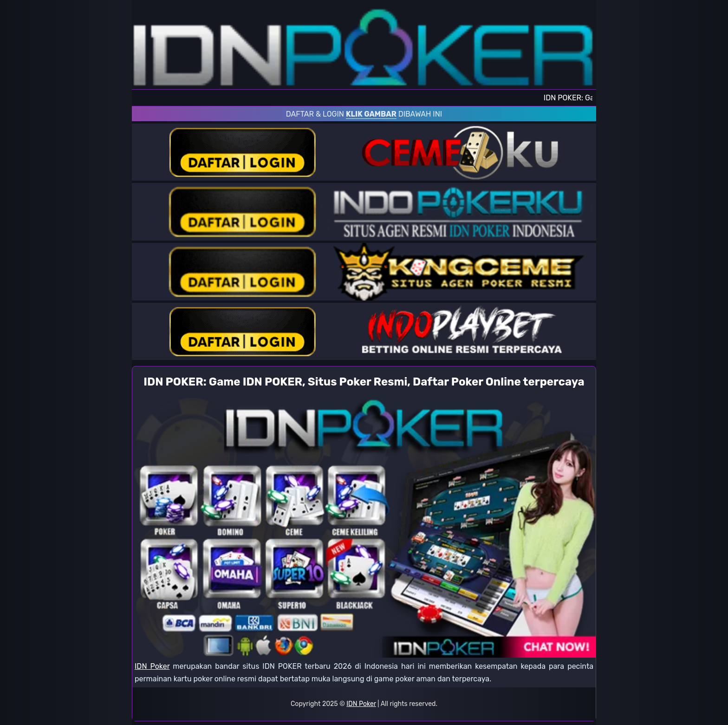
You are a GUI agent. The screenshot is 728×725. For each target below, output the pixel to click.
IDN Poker (152, 666)
